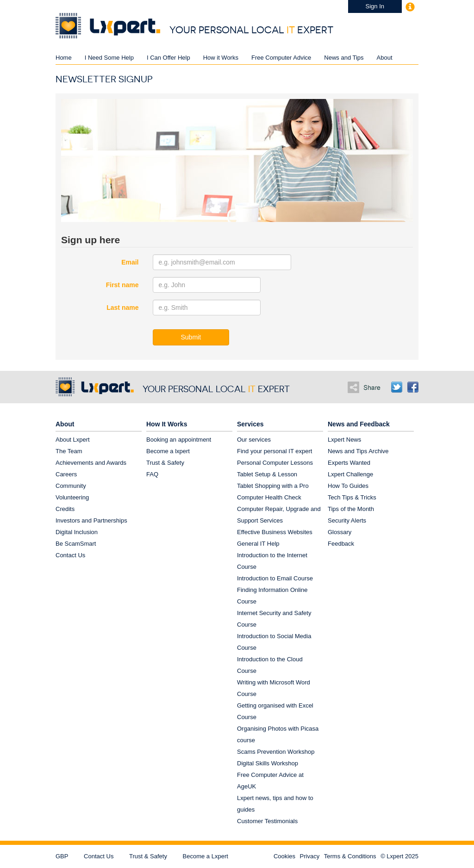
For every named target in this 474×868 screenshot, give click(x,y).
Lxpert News (344, 440)
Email (130, 262)
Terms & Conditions (350, 856)
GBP (62, 856)
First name (122, 285)
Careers (66, 474)
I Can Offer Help (168, 58)
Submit (191, 337)
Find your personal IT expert (274, 451)
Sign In (375, 6)
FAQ (152, 474)
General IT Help (258, 544)
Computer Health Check (269, 497)
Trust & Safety (165, 463)
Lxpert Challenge (350, 474)
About (385, 58)
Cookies (284, 856)
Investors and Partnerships (91, 520)
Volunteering (72, 497)
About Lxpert (73, 440)
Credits (65, 509)
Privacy (310, 856)
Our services (254, 440)
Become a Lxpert (206, 856)
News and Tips (344, 58)
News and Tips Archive (358, 451)
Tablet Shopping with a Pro (273, 486)
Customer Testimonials (267, 821)
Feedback (341, 544)
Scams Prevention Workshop (276, 752)
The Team (69, 451)
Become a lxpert (168, 451)
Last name (122, 308)
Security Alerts (347, 520)
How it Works (221, 58)
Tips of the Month (351, 509)
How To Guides (348, 486)
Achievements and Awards (91, 463)
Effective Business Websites (275, 532)
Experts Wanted (349, 463)
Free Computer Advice (281, 58)
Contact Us (70, 555)
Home (64, 58)
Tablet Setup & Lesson (267, 474)
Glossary (340, 532)
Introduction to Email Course (275, 578)
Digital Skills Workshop (268, 763)
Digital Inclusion (77, 532)
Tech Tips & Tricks (352, 497)
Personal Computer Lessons (275, 463)
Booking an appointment (179, 440)
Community (71, 486)
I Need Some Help (109, 58)
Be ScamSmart (76, 544)
